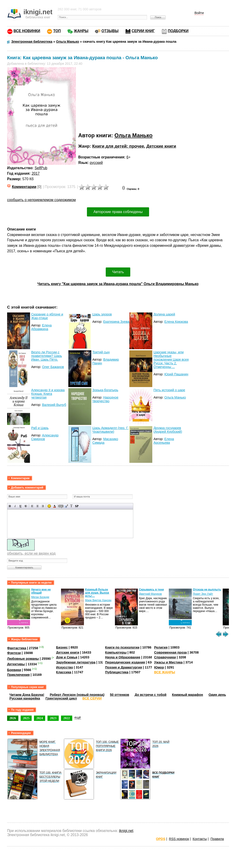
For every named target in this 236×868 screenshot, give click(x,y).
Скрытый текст (61, 506)
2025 (26, 718)
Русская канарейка (25, 698)
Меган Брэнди (40, 597)
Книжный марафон (188, 695)
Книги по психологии (122, 647)
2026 (13, 718)
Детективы (16, 664)
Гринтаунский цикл (61, 698)
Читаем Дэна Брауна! (27, 695)
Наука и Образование (123, 657)
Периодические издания (125, 662)
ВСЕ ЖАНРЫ (165, 672)
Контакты (200, 839)
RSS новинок (179, 839)
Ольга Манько (133, 135)
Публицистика (117, 672)
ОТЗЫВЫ (110, 31)
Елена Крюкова (176, 322)
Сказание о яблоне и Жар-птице (47, 316)
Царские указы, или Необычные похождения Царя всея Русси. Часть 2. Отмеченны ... (171, 360)
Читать (118, 272)
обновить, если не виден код (31, 553)
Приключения (18, 675)
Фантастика (17, 648)
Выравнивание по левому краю (32, 506)
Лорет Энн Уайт (203, 594)
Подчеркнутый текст (21, 506)
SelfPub (41, 168)
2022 (67, 718)
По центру (37, 506)
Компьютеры (116, 652)
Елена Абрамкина (41, 327)
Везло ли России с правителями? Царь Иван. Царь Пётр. (47, 356)
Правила (217, 839)
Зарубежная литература (76, 662)
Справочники (165, 657)
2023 (53, 718)
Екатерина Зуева (116, 322)
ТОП (57, 31)
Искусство (65, 667)
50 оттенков (119, 695)
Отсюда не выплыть (207, 590)
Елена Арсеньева (164, 441)
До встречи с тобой (151, 695)
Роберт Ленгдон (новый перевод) (77, 695)
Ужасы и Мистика (168, 662)
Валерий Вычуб (54, 405)
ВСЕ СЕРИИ (92, 698)
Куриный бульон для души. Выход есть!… (97, 593)
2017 (36, 173)
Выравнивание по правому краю (43, 506)
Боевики (14, 670)
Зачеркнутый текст (26, 506)
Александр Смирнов (45, 437)
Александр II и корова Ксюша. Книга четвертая (48, 394)
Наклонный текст (15, 506)
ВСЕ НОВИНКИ (27, 31)
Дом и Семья (67, 657)
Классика (64, 672)
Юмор (159, 667)
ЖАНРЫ (81, 31)
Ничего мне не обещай (41, 591)
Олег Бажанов (53, 367)
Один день (217, 695)
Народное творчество (106, 399)
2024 (40, 718)
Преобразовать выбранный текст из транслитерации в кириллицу (71, 506)
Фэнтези (14, 653)
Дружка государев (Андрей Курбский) (168, 430)
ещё (78, 717)
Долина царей (164, 314)
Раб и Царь (40, 428)
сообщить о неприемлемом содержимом (42, 200)
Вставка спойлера (77, 506)
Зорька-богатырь (105, 390)
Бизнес (62, 647)
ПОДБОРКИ (178, 31)
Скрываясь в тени (151, 590)
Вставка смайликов (49, 506)
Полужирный (10, 506)
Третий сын (101, 352)
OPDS (161, 839)
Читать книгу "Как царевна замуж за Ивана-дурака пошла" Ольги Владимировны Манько (118, 284)
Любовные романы (23, 659)
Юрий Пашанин (176, 374)
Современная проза (170, 652)
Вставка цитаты (66, 506)
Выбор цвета (54, 506)
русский (96, 163)
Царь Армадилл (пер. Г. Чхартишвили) (111, 430)
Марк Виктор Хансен (98, 600)
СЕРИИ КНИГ (143, 31)
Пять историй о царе (169, 390)
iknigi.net (126, 831)
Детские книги (161, 146)
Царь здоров (102, 314)
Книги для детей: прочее (118, 146)
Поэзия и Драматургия (124, 667)
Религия (161, 647)
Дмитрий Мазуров (150, 594)
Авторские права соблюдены (118, 212)
